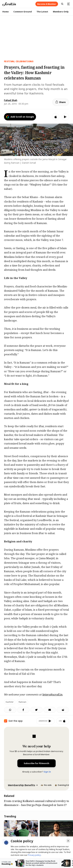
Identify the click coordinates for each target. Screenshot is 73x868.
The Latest (42, 12)
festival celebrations (19, 61)
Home (5, 12)
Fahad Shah (11, 100)
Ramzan (22, 702)
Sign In (47, 772)
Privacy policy (35, 855)
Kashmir (10, 702)
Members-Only (61, 12)
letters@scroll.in (52, 694)
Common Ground (23, 12)
